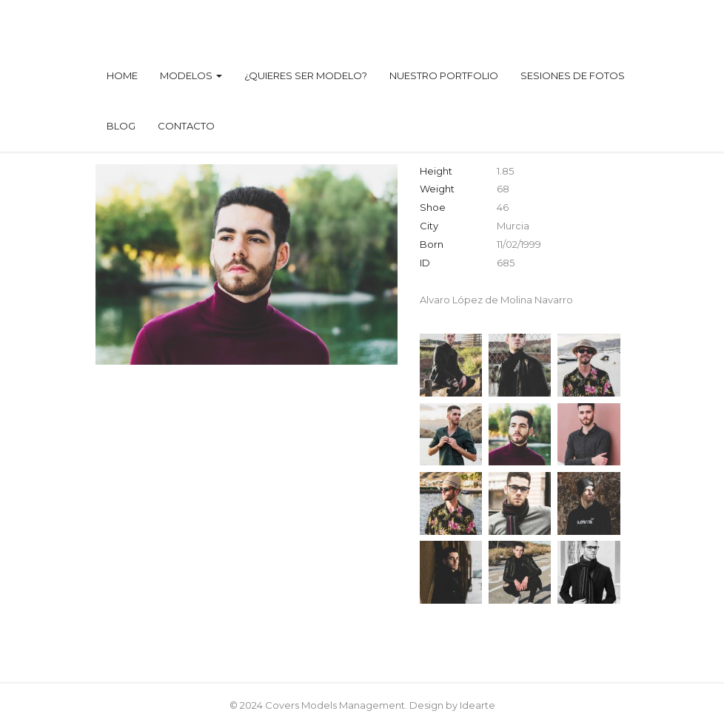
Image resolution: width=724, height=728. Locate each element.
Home (122, 75)
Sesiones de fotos (573, 75)
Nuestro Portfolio (444, 75)
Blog (121, 126)
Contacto (186, 126)
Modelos (191, 75)
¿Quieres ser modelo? (306, 75)
